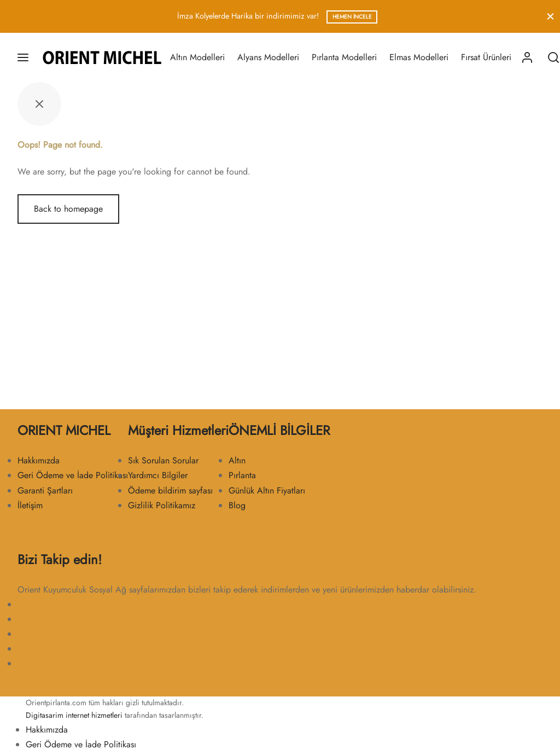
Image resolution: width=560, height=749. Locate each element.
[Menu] (23, 57)
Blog (237, 505)
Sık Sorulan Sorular (163, 460)
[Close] (550, 16)
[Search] (553, 57)
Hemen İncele (352, 17)
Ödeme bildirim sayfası (170, 490)
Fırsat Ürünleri (486, 57)
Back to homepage (68, 209)
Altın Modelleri (197, 57)
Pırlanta (242, 475)
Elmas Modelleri (419, 57)
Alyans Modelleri (268, 57)
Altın (237, 460)
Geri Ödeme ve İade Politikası (73, 475)
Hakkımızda (39, 460)
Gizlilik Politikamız (162, 505)
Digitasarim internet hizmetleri (74, 715)
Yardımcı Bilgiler (158, 475)
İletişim (30, 505)
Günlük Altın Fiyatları (267, 490)
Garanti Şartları (45, 490)
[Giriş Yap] (527, 57)
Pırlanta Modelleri (344, 57)
